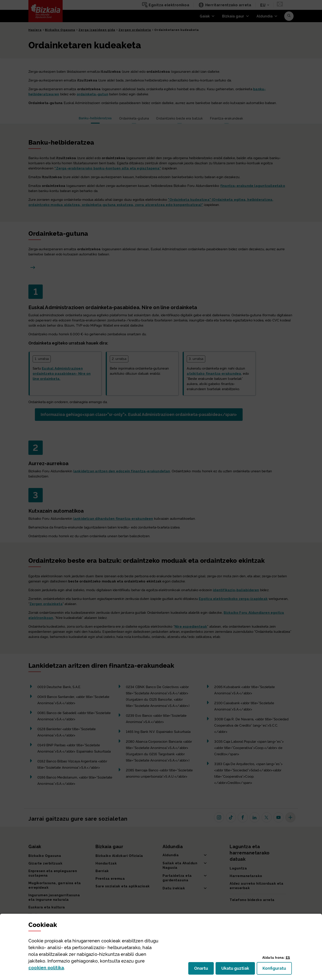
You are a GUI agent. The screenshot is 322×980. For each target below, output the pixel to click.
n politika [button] (46, 968)
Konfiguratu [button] (277, 970)
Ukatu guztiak (237, 970)
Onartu (204, 970)
